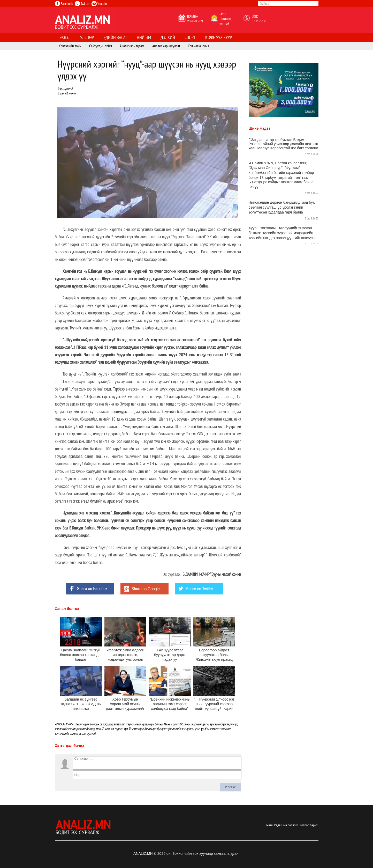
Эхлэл (269, 825)
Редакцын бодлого (286, 825)
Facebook (64, 4)
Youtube (100, 4)
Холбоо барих (309, 825)
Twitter (82, 4)
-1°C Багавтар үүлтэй (226, 19)
